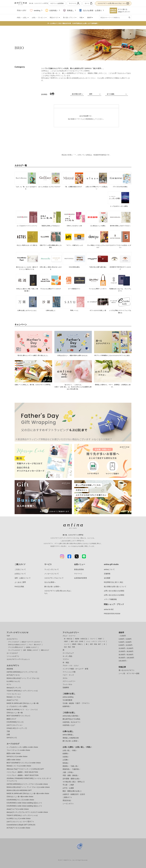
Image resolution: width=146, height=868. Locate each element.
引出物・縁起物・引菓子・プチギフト (76, 703)
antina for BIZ (109, 609)
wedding (35, 10)
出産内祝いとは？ (69, 725)
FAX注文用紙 (19, 587)
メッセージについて (52, 574)
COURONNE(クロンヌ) (15, 722)
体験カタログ (45, 650)
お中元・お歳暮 (68, 788)
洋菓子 (66, 641)
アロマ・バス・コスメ (71, 666)
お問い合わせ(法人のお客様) (114, 595)
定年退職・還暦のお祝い (71, 779)
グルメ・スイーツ (69, 636)
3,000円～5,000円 (125, 639)
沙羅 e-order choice (14, 760)
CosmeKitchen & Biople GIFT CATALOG (21, 825)
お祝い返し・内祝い (70, 750)
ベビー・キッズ (68, 675)
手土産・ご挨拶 (68, 785)
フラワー (66, 659)
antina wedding (68, 697)
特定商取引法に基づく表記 (113, 582)
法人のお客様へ (50, 582)
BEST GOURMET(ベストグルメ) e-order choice (24, 763)
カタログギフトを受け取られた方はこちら (113, 3)
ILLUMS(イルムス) (13, 681)
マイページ (74, 3)
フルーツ (93, 639)
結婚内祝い (67, 706)
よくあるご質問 (20, 582)
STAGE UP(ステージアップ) (17, 728)
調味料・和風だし (78, 644)
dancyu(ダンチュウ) (14, 688)
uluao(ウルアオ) (12, 700)
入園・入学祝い (68, 772)
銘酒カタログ (11, 719)
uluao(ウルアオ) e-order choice (18, 809)
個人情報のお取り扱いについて (115, 587)
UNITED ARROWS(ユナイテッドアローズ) (22, 672)
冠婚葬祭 (66, 687)
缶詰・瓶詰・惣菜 (69, 647)
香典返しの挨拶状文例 (71, 738)
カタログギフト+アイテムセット (18, 659)
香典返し (68, 10)
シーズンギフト (68, 804)
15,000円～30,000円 (126, 651)
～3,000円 (122, 636)
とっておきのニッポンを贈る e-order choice (22, 747)
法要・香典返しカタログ (31, 650)
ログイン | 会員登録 (57, 3)
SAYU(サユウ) (12, 738)
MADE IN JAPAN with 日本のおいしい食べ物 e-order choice (28, 793)
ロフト (9, 684)
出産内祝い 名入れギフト (72, 722)
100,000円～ (123, 661)
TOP (8, 636)
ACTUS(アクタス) (13, 675)
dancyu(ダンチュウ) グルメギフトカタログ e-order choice (27, 812)
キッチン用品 (67, 656)
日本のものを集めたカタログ (17, 645)
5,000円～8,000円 (125, 642)
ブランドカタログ (13, 642)
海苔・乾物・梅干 (95, 644)
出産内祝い (52, 10)
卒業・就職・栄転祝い (71, 775)
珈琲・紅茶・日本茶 (77, 641)
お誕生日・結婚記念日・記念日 (74, 794)
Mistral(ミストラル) (14, 697)
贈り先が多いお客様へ (52, 587)
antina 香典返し (68, 735)
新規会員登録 (79, 569)
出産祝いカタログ (31, 647)
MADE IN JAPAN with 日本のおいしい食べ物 (23, 703)
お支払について (20, 574)
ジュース (67, 644)
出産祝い (66, 757)
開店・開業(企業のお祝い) (72, 791)
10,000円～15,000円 (126, 648)
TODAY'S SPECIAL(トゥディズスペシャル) (22, 691)
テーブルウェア (68, 653)
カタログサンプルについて (54, 578)
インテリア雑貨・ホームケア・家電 (75, 669)
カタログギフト (12, 639)
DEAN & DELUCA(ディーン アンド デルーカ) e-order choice (28, 787)
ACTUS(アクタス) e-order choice (18, 828)
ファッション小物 (69, 672)
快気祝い (66, 763)
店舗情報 (107, 574)
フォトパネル (67, 684)
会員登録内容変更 (81, 578)
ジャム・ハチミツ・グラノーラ (95, 641)
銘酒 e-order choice (14, 753)
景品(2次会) (67, 800)
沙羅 (8, 735)
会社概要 (107, 578)
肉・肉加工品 (68, 639)
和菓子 (100, 639)
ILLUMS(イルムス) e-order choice (19, 818)
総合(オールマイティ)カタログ (31, 642)
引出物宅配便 (67, 700)
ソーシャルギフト (13, 656)
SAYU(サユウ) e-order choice (17, 756)
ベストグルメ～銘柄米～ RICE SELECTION (22, 772)
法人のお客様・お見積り (90, 10)
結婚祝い (66, 753)
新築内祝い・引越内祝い (71, 769)
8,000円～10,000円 (125, 645)
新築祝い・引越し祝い (71, 766)
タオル (65, 678)
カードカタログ (12, 653)
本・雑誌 (66, 662)
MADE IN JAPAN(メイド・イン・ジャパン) (22, 710)
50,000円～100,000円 (126, 658)
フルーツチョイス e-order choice (18, 750)
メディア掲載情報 (110, 599)
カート (89, 3)
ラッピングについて (52, 569)
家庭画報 (10, 669)
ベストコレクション (14, 694)
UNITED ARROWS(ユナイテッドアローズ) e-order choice (27, 784)
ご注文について (20, 569)
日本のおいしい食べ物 (15, 713)
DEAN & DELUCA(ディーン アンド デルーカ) (23, 678)
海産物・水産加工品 (81, 639)
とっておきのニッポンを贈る (17, 706)
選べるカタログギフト (127, 670)
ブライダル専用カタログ (16, 647)
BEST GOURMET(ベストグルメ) (18, 716)
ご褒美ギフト (67, 797)
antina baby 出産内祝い (71, 716)
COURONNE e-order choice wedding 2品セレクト (24, 803)
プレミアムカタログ (14, 650)
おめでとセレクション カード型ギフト (20, 822)
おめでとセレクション (15, 725)
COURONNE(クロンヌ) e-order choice (20, 800)
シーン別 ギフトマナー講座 (129, 673)
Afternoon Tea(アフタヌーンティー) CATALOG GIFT (25, 769)
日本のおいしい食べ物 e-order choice (20, 797)
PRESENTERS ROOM (112, 614)
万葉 (8, 731)
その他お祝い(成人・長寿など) (74, 782)
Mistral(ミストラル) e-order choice (19, 766)
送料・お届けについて (23, 578)
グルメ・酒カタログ (35, 645)
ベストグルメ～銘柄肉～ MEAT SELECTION (23, 775)
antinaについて (109, 569)
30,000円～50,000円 (126, 655)
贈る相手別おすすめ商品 (71, 719)
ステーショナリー (69, 681)
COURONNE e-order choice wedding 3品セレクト (24, 806)
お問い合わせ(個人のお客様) (114, 591)
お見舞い (66, 760)
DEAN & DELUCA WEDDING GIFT (19, 790)
